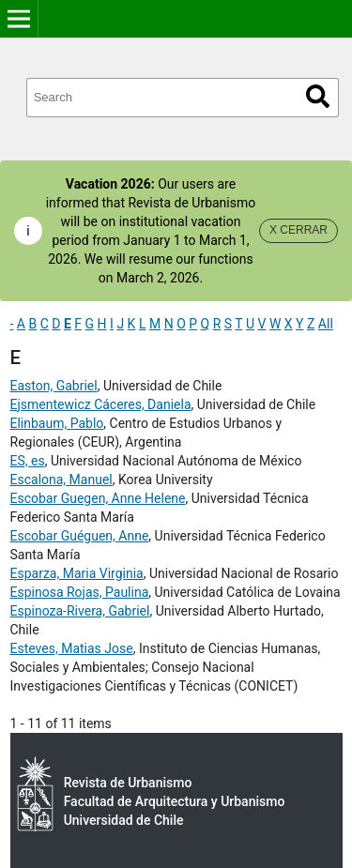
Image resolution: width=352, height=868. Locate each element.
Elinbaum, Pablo (57, 423)
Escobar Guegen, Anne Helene (98, 498)
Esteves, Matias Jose (72, 648)
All (326, 324)
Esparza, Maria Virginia (77, 573)
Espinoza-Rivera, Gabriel (80, 611)
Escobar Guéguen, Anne (80, 536)
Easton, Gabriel (54, 386)
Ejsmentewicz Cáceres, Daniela (101, 404)
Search (318, 96)
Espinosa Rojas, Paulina (80, 592)
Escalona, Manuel (61, 480)
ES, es (28, 461)
